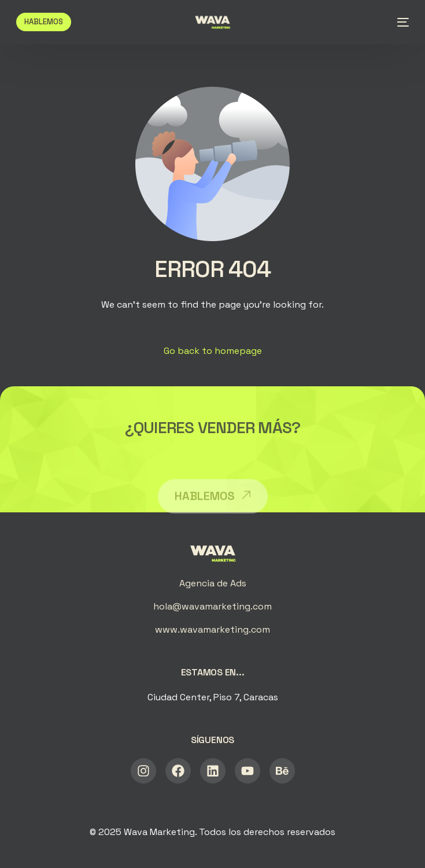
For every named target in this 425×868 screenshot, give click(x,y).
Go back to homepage (213, 351)
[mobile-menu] (400, 22)
